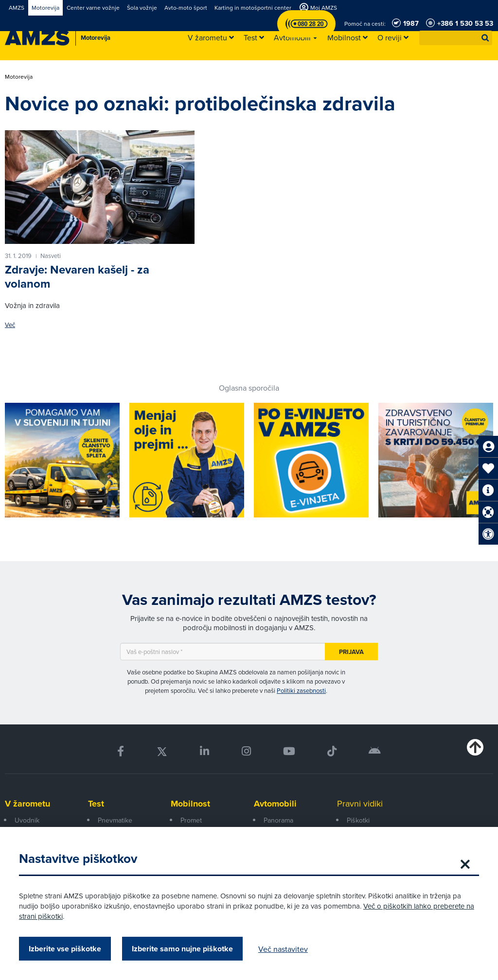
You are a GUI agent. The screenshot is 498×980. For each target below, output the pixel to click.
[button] (485, 38)
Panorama (278, 820)
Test (96, 804)
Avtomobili (275, 804)
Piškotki (358, 820)
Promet (191, 820)
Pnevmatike (115, 820)
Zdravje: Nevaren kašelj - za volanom (77, 277)
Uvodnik (27, 820)
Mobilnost (190, 804)
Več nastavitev (284, 949)
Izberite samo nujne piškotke (183, 949)
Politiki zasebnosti (301, 690)
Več (10, 325)
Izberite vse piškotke (65, 949)
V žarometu (27, 804)
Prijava (351, 652)
